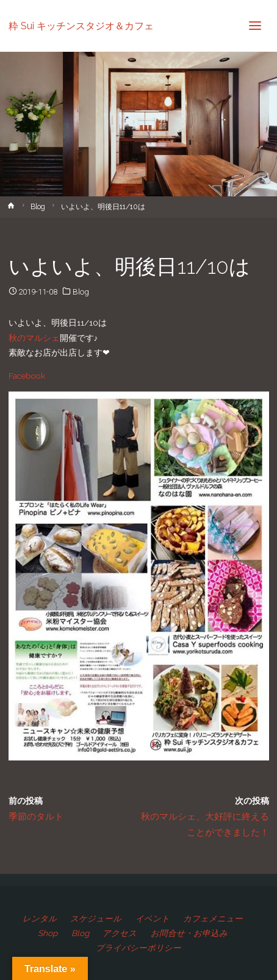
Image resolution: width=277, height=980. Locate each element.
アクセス (120, 933)
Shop (48, 933)
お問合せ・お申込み (189, 933)
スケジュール (96, 918)
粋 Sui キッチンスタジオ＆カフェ (81, 25)
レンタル (40, 918)
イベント (153, 918)
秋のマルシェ (34, 338)
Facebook (27, 376)
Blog (38, 207)
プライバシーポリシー (138, 948)
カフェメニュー (213, 918)
